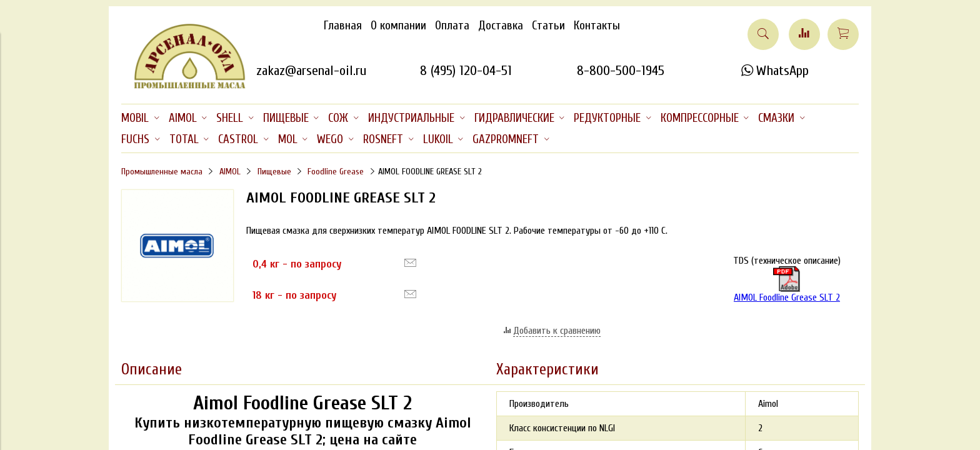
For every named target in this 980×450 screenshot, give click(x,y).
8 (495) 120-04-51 (466, 71)
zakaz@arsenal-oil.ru (311, 71)
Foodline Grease (336, 172)
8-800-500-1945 (621, 71)
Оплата (452, 26)
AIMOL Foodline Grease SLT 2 (787, 285)
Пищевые (274, 172)
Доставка (501, 26)
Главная (343, 26)
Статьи (548, 26)
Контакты (597, 26)
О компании (398, 26)
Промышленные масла (162, 172)
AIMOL (230, 172)
